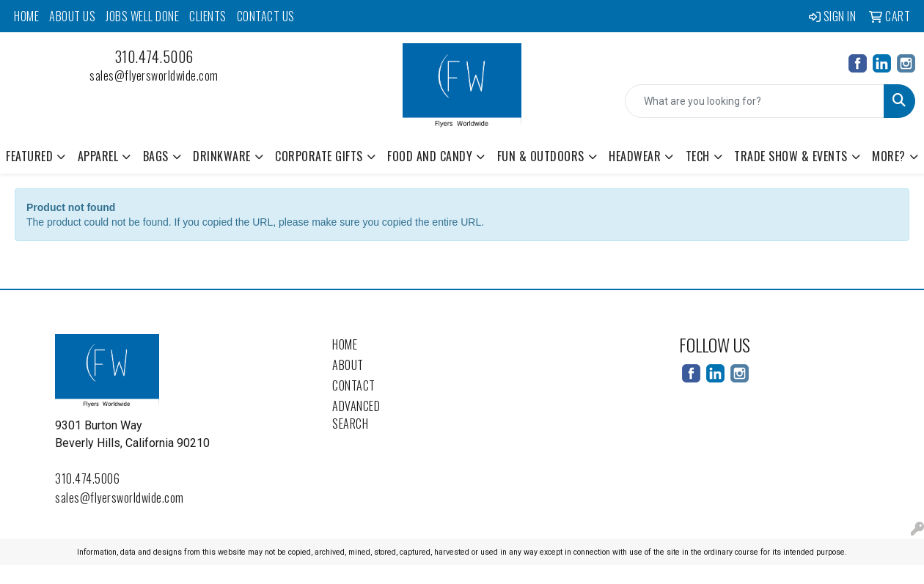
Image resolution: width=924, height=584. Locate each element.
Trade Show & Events (791, 156)
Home (26, 16)
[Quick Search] (755, 101)
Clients (208, 16)
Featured (29, 156)
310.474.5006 (154, 56)
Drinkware (222, 156)
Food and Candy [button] (430, 156)
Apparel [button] (98, 156)
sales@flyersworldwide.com (154, 75)
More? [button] (889, 156)
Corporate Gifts (319, 156)
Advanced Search (356, 415)
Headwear (635, 156)
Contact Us (266, 16)
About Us (72, 16)
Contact (354, 385)
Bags (156, 156)
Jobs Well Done (142, 16)
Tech (698, 156)
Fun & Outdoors (541, 156)
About (348, 365)
